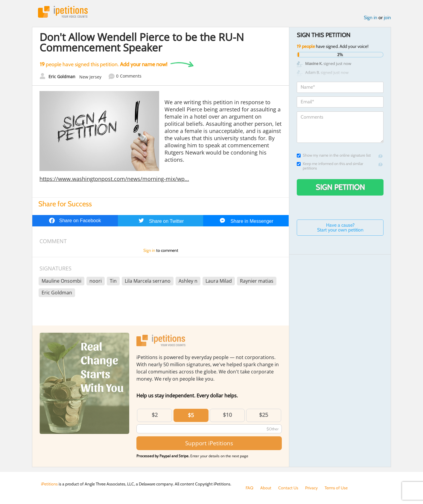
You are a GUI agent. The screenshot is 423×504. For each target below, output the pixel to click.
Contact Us (288, 488)
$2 (155, 415)
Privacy (311, 488)
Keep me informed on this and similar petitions (330, 166)
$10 (227, 415)
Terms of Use (336, 488)
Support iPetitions (209, 443)
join (387, 18)
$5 (191, 415)
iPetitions (63, 12)
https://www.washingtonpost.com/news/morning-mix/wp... (114, 179)
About (266, 488)
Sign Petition (340, 187)
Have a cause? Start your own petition (340, 227)
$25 (264, 415)
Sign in (370, 18)
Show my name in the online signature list (334, 155)
